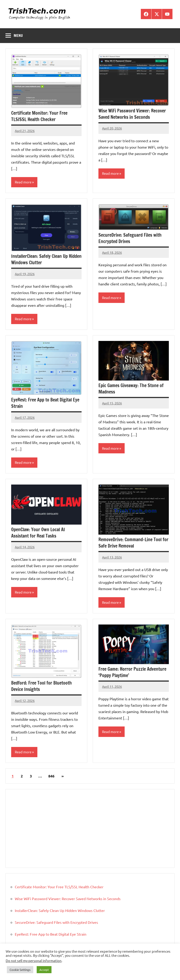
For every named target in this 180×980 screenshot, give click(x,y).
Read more (23, 182)
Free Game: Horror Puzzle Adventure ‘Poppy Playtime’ (132, 672)
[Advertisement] (90, 828)
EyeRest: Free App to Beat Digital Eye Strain (45, 403)
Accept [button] (44, 970)
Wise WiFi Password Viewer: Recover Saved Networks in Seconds (132, 114)
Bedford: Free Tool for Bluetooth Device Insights (41, 686)
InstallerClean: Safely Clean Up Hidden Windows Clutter (46, 259)
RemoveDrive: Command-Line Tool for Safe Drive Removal (133, 543)
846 (51, 776)
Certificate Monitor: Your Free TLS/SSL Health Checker (39, 116)
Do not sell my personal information (34, 961)
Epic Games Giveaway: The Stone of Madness (131, 389)
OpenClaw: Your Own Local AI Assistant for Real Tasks (38, 533)
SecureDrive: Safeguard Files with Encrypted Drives (130, 238)
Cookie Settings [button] (20, 970)
